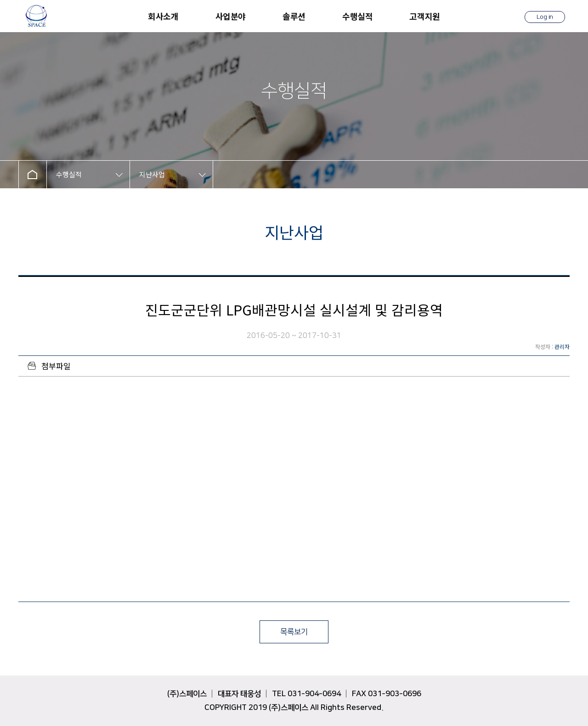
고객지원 (424, 16)
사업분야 (231, 16)
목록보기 (294, 632)
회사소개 (163, 16)
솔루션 (294, 16)
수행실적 (357, 16)
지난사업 (152, 174)
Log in (545, 17)
